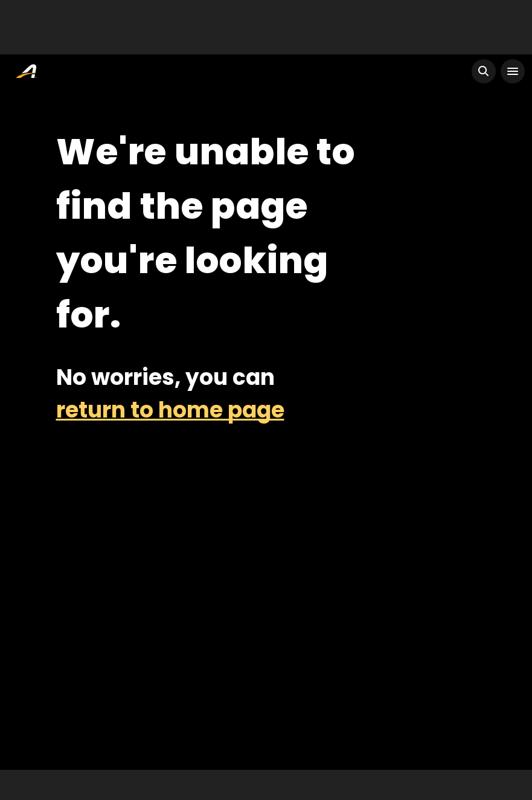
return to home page (170, 410)
